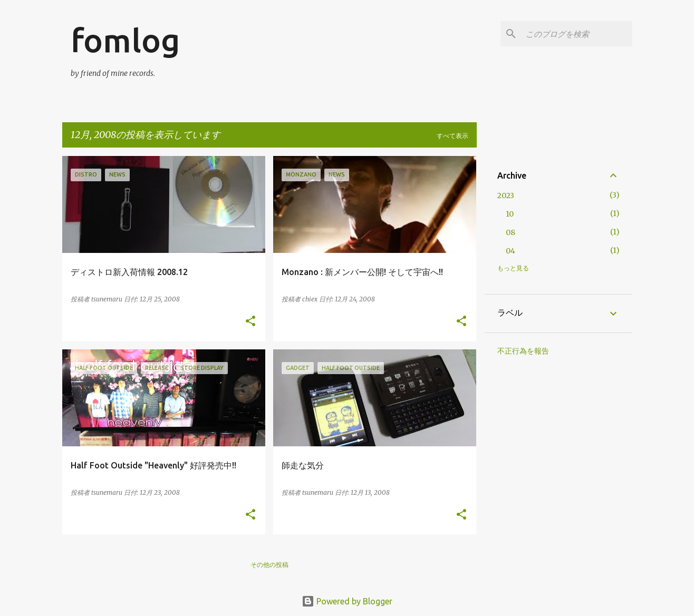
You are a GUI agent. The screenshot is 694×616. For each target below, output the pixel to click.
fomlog (125, 40)
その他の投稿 (269, 565)
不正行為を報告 (523, 351)
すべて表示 (452, 136)
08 (510, 232)
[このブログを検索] (577, 34)
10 (510, 214)
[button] (250, 322)
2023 (506, 195)
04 (510, 251)
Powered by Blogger (347, 601)
